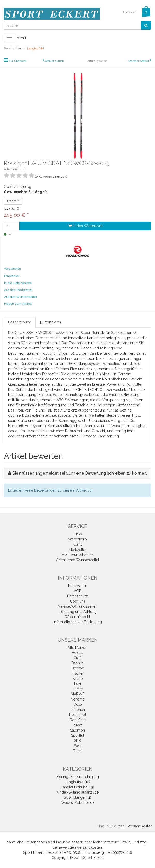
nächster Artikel (139, 61)
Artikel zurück (54, 61)
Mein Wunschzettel (77, 555)
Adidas (77, 653)
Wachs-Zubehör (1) (78, 803)
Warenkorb (77, 539)
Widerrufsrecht (78, 617)
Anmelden (130, 12)
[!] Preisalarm (51, 322)
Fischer (78, 673)
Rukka (77, 725)
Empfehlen (12, 276)
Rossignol (78, 715)
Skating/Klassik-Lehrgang (78, 777)
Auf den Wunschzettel (20, 297)
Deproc (78, 668)
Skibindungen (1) (77, 797)
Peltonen (78, 710)
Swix (78, 746)
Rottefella (78, 720)
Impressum (78, 586)
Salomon (77, 730)
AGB (78, 591)
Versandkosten (140, 826)
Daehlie (77, 663)
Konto (78, 544)
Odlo (78, 704)
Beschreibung (20, 322)
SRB (77, 741)
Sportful (78, 735)
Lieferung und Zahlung (77, 612)
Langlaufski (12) (77, 782)
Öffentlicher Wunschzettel (77, 560)
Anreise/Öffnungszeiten (77, 606)
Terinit (77, 751)
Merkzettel (77, 550)
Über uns (78, 601)
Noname (78, 699)
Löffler (78, 689)
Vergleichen (13, 269)
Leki (77, 684)
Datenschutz (77, 596)
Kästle (78, 679)
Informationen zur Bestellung (78, 622)
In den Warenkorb (85, 226)
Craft (77, 658)
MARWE (78, 694)
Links (78, 534)
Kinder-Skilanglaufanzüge (77, 792)
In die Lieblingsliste (18, 283)
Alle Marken (77, 648)
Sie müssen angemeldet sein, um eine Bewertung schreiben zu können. (80, 473)
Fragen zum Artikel (18, 304)
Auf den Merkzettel (18, 290)
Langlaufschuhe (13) (77, 787)
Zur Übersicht (17, 61)
